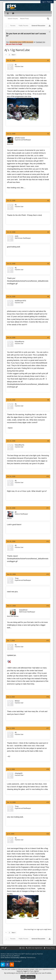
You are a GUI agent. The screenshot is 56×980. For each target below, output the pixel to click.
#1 (48, 60)
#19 (48, 802)
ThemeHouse (31, 958)
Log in (44, 2)
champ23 (19, 773)
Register (50, 2)
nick (17, 236)
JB (16, 512)
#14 (48, 606)
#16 (48, 697)
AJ (16, 64)
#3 (48, 201)
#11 (48, 508)
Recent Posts (25, 19)
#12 (48, 541)
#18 (48, 769)
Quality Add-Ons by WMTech (10, 956)
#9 (48, 441)
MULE (17, 701)
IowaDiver (23, 610)
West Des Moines (13, 616)
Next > (14, 55)
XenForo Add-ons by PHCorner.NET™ (13, 954)
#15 (48, 641)
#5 (48, 264)
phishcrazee (20, 138)
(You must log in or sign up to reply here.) (38, 929)
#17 (48, 728)
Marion (9, 518)
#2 (48, 134)
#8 (48, 400)
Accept (23, 977)
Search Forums (13, 19)
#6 (48, 297)
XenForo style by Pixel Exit (34, 954)
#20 (48, 834)
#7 (48, 338)
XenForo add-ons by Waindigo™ (11, 961)
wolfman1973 (20, 301)
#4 (48, 232)
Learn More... (31, 977)
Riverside (10, 144)
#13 (48, 574)
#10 (48, 476)
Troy (17, 578)
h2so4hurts (20, 342)
